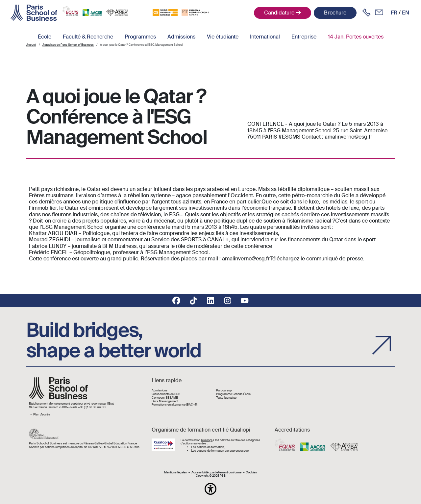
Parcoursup (224, 391)
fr (394, 13)
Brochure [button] (335, 13)
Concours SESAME (165, 398)
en (406, 13)
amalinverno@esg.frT (247, 259)
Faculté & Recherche (88, 37)
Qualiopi (207, 440)
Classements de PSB (166, 394)
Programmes (140, 37)
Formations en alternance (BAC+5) (174, 405)
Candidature (279, 13)
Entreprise (304, 37)
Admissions (181, 37)
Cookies (251, 473)
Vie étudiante (223, 37)
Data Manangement (165, 401)
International (265, 37)
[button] (210, 489)
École (45, 37)
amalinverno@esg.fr (348, 137)
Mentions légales (175, 473)
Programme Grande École (233, 394)
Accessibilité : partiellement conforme (216, 473)
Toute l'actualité (226, 398)
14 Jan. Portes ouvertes (356, 37)
